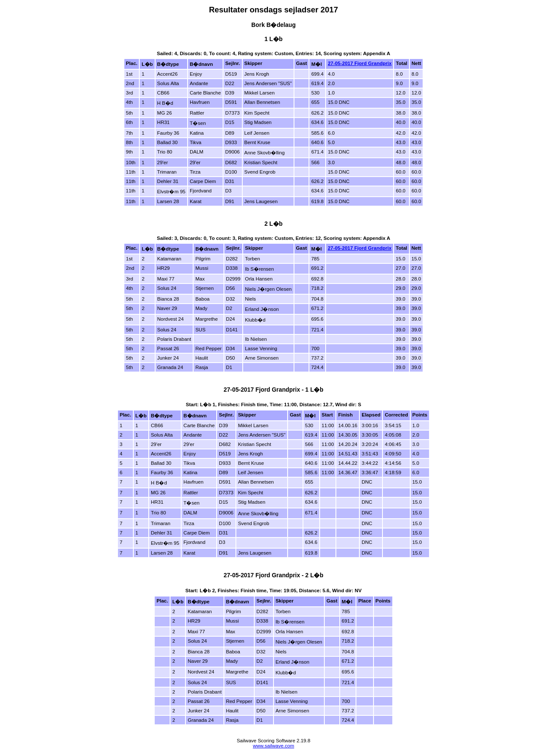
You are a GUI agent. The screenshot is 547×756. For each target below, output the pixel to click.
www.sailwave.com (274, 746)
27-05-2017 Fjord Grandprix (360, 63)
